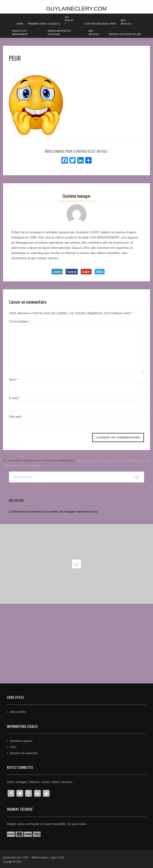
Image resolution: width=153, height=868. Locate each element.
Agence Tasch (57, 857)
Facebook (72, 272)
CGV (13, 747)
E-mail (15, 398)
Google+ (86, 272)
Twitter (100, 272)
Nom (13, 380)
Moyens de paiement (24, 753)
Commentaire (20, 321)
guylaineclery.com (76, 9)
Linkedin (57, 272)
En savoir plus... (78, 824)
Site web (15, 417)
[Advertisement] (76, 640)
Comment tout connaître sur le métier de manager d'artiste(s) (49, 511)
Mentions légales (21, 741)
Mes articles (18, 712)
